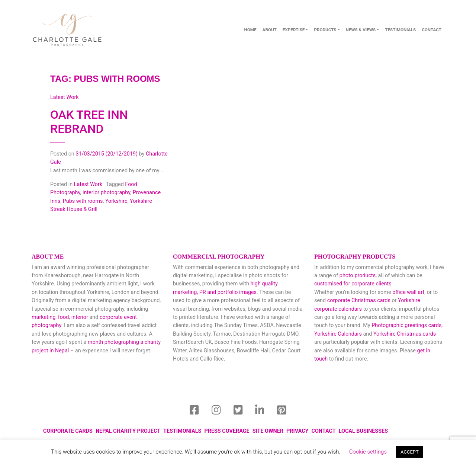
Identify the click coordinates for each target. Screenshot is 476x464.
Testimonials (400, 30)
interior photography (106, 193)
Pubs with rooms (83, 201)
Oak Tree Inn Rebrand (89, 122)
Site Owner (268, 431)
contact (432, 30)
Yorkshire (116, 201)
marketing (44, 317)
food (64, 317)
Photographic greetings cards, (407, 325)
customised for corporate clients (353, 284)
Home (250, 30)
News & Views (361, 30)
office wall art (408, 292)
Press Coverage (227, 431)
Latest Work (88, 184)
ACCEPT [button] (410, 452)
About (270, 30)
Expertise (294, 30)
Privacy (297, 431)
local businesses (363, 431)
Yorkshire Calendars (338, 334)
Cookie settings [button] (368, 452)
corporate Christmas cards (360, 300)
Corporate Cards (68, 431)
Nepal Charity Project (128, 431)
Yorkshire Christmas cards (405, 334)
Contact (324, 431)
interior (80, 317)
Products (325, 30)
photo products (358, 276)
